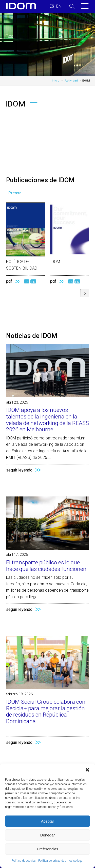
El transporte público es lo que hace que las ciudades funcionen (46, 566)
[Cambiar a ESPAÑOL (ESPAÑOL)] (52, 6)
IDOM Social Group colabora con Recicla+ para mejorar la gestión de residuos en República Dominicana (46, 711)
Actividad (71, 81)
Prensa (15, 193)
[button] (87, 770)
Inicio (56, 81)
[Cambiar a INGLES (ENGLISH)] (59, 6)
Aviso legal (76, 861)
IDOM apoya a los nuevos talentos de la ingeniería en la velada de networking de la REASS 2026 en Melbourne (48, 420)
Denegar (48, 835)
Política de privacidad (52, 861)
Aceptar (48, 821)
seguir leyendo (19, 470)
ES (27, 282)
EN (33, 282)
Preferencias (47, 849)
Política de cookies (24, 861)
